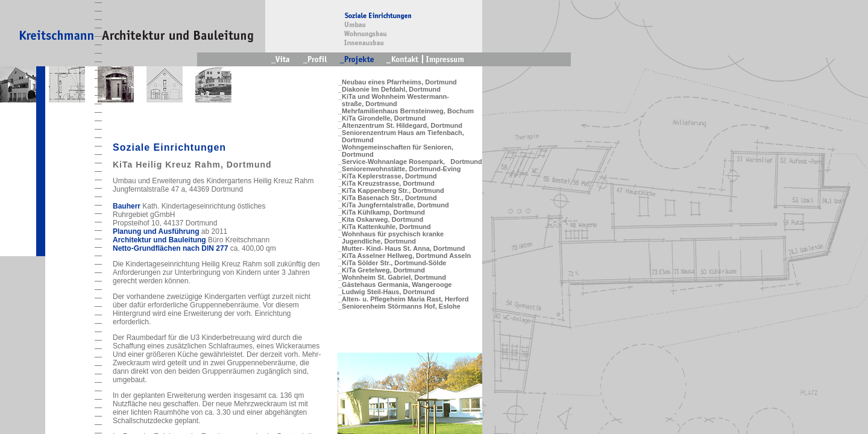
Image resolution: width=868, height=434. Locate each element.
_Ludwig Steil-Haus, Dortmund (386, 292)
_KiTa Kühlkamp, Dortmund (382, 212)
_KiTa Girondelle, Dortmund (382, 118)
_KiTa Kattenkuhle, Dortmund (385, 227)
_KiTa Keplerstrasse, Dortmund (388, 176)
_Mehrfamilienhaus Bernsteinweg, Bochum (406, 111)
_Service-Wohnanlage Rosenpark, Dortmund (410, 162)
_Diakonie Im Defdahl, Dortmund (389, 89)
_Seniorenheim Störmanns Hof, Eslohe (399, 306)
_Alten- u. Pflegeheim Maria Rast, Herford (403, 299)
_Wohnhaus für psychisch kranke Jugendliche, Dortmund (391, 237)
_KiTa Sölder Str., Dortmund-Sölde (392, 263)
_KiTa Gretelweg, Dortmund (382, 270)
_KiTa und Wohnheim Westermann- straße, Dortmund (394, 100)
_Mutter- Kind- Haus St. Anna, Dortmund (401, 248)
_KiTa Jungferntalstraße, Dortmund (394, 205)
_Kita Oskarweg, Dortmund (381, 219)
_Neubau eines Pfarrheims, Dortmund (398, 82)
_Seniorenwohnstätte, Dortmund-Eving (400, 169)
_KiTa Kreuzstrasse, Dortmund (386, 183)
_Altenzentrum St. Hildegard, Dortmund (400, 125)
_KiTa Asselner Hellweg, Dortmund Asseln (404, 256)
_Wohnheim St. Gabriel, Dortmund (392, 277)
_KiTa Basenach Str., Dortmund (388, 198)
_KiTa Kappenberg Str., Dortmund (391, 190)
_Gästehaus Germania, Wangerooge (395, 285)
